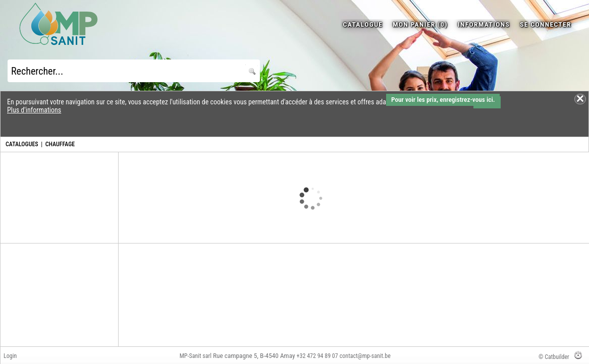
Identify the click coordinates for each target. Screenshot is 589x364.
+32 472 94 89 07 (317, 356)
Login (10, 356)
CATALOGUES (22, 144)
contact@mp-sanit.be (365, 356)
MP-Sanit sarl (196, 356)
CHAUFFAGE (60, 144)
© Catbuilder (554, 357)
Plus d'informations (34, 110)
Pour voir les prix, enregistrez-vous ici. (443, 100)
